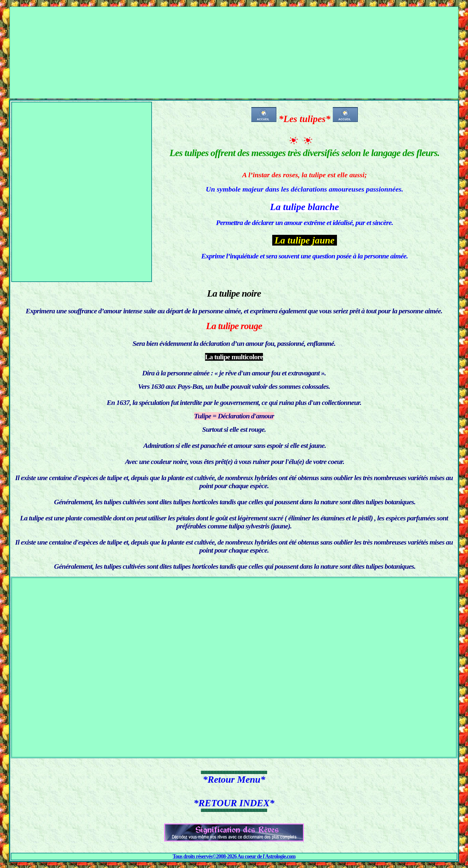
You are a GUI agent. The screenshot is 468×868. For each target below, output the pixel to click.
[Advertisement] (234, 49)
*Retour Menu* (234, 779)
